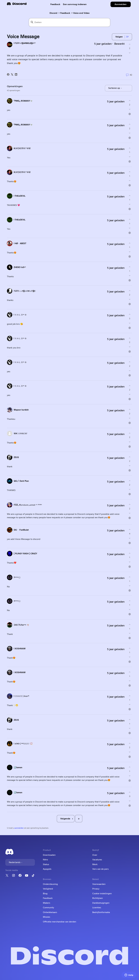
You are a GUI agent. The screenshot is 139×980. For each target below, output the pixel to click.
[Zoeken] (69, 22)
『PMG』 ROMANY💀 (23, 101)
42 (129, 75)
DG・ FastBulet (21, 530)
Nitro (45, 860)
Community (48, 908)
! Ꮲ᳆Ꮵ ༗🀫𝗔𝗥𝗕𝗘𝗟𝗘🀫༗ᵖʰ (25, 43)
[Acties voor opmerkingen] (130, 114)
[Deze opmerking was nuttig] (130, 101)
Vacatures (97, 860)
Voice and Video (81, 13)
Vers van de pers (100, 869)
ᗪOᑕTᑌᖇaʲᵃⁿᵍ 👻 (21, 625)
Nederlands (16, 862)
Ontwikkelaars (50, 912)
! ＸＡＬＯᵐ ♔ (20, 315)
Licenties (97, 908)
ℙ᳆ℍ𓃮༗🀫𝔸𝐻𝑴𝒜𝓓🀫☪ (25, 291)
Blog (45, 894)
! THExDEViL (20, 196)
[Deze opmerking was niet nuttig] (130, 109)
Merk (95, 864)
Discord (53, 13)
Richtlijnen (98, 898)
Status (46, 864)
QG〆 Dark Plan (21, 481)
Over (95, 855)
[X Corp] (12, 74)
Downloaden (49, 855)
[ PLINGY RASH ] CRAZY (25, 554)
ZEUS (16, 457)
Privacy (96, 889)
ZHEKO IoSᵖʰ (20, 267)
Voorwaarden (99, 884)
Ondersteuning (50, 884)
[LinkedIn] (16, 74)
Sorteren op (115, 88)
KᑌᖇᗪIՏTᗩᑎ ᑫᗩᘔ (22, 148)
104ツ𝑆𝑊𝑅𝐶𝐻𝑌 (20, 434)
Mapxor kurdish (21, 410)
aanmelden (19, 828)
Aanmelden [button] (121, 4)
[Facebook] (8, 74)
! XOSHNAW (20, 649)
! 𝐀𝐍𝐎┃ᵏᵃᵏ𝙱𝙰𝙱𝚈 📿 (23, 744)
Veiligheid (48, 889)
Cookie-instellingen (102, 894)
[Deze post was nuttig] (130, 44)
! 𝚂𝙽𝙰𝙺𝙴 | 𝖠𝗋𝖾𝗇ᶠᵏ (21, 696)
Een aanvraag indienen (75, 4)
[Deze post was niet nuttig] (130, 53)
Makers (46, 903)
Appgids (47, 869)
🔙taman (18, 768)
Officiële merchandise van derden (60, 922)
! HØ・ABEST (20, 244)
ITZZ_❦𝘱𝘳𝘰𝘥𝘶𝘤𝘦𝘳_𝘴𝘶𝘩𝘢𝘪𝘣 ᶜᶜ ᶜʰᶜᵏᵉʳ (28, 505)
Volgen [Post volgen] (119, 37)
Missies (46, 917)
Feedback (55, 4)
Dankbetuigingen (101, 903)
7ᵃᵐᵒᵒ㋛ (17, 577)
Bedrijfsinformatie (101, 912)
